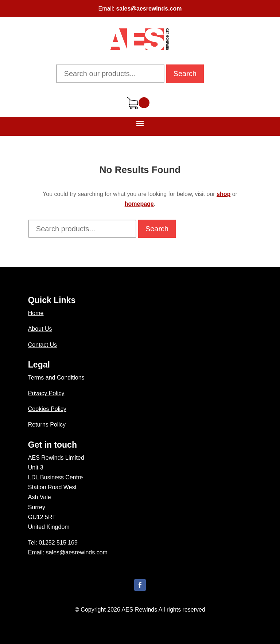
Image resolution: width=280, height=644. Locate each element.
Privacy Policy (46, 393)
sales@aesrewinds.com (149, 9)
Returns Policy (47, 425)
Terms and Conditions (56, 378)
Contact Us (42, 345)
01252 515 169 (58, 543)
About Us (40, 329)
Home (36, 313)
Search (185, 74)
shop (223, 194)
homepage (139, 204)
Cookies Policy (47, 409)
